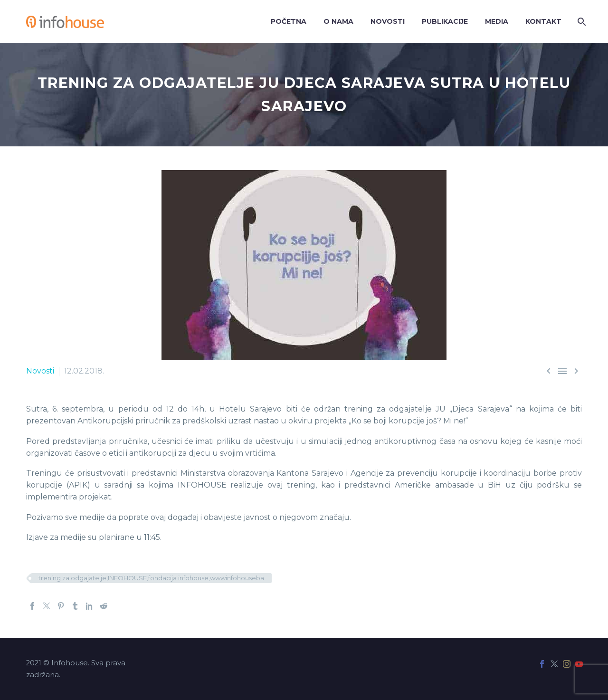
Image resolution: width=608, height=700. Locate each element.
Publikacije (445, 21)
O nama (338, 21)
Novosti (388, 21)
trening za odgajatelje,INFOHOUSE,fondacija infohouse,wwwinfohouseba (151, 578)
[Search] (581, 22)
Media (497, 21)
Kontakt (543, 21)
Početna (289, 21)
